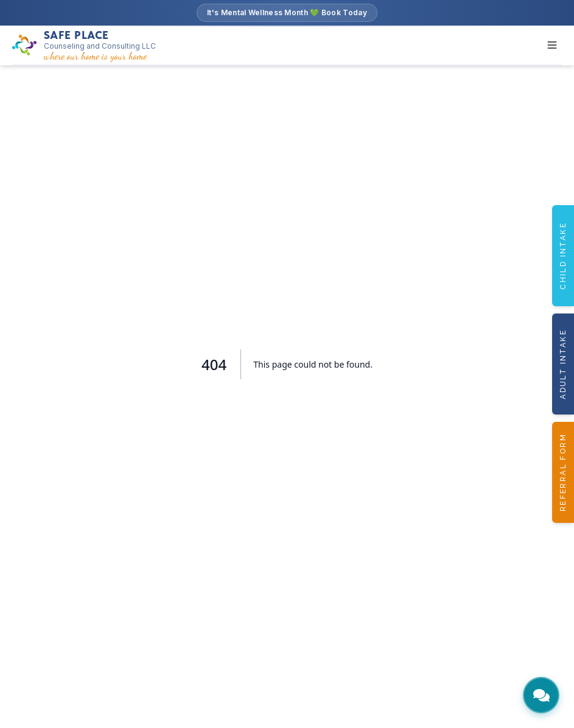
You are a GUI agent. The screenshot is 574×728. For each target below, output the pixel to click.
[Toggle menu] (552, 45)
